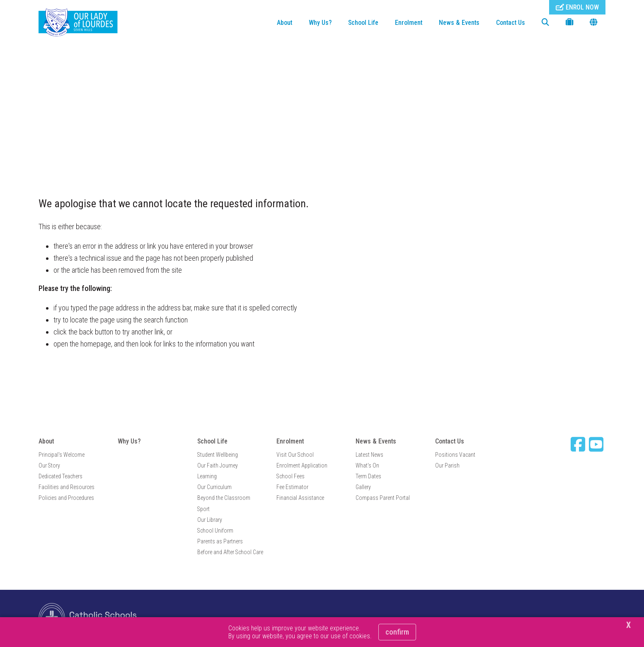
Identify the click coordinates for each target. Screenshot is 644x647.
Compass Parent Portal (383, 498)
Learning (207, 476)
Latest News (369, 455)
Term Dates (368, 476)
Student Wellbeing (218, 455)
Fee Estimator (292, 487)
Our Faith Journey (218, 465)
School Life (363, 23)
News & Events (459, 23)
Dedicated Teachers (61, 476)
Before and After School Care (230, 552)
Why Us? (320, 23)
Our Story (49, 465)
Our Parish (447, 465)
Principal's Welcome (62, 455)
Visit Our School (295, 455)
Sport (203, 509)
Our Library (210, 520)
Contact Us (511, 23)
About (284, 23)
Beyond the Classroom (224, 498)
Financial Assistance (300, 498)
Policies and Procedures (66, 498)
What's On (367, 465)
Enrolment (409, 23)
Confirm (397, 632)
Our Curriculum (214, 487)
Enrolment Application (302, 465)
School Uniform (215, 531)
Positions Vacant (455, 455)
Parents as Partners (220, 541)
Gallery (363, 487)
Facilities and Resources (67, 487)
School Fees (291, 476)
